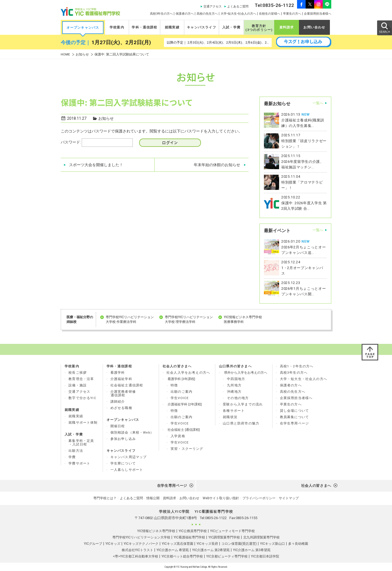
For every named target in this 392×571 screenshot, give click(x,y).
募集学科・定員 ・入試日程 (81, 443)
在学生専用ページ (294, 423)
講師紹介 (118, 402)
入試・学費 (231, 27)
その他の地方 (238, 398)
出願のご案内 (182, 392)
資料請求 (287, 27)
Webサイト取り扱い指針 (221, 498)
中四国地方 (236, 379)
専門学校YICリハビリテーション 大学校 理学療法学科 (189, 319)
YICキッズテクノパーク (141, 544)
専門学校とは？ (105, 498)
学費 (72, 457)
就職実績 (172, 27)
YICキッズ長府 (207, 544)
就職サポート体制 (83, 423)
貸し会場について (294, 411)
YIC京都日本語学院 (265, 556)
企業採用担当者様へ (318, 14)
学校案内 (117, 27)
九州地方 (234, 385)
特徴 (174, 385)
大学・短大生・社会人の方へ (304, 379)
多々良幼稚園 (298, 544)
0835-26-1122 (216, 518)
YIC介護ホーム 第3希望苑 (252, 550)
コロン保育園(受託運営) (239, 544)
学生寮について (123, 463)
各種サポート (234, 411)
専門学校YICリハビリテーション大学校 (141, 537)
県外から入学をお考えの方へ (246, 373)
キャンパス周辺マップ (129, 457)
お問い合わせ (314, 27)
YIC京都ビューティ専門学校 (227, 556)
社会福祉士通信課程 (127, 385)
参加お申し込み (123, 439)
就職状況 (230, 417)
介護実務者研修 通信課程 (123, 393)
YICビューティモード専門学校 (232, 531)
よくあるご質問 (238, 6)
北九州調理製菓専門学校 (261, 537)
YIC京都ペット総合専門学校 (182, 556)
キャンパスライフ (201, 27)
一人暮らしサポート (127, 470)
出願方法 (76, 451)
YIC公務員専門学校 (193, 531)
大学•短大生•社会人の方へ (238, 14)
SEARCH (384, 28)
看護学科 (118, 373)
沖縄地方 (234, 392)
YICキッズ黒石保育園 (178, 544)
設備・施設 (78, 385)
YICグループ (93, 544)
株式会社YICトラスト (137, 550)
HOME (65, 55)
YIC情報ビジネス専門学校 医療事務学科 (243, 319)
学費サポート (79, 463)
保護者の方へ (185, 14)
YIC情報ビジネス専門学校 (156, 531)
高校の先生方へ (207, 14)
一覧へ (318, 103)
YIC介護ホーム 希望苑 (173, 550)
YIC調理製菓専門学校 (224, 537)
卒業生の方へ (292, 14)
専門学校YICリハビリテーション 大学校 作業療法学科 (130, 319)
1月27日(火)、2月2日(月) (121, 43)
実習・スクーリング (187, 449)
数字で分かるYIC (82, 398)
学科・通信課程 (144, 27)
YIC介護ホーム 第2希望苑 (211, 550)
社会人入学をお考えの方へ (188, 373)
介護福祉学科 (121, 379)
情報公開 (153, 498)
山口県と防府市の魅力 (241, 423)
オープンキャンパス (83, 28)
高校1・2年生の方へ (297, 366)
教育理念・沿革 (81, 379)
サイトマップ (289, 498)
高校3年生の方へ (161, 14)
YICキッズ (113, 544)
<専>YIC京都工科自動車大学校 (136, 556)
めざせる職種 (121, 408)
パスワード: (97, 143)
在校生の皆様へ (270, 14)
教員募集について (294, 417)
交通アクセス (213, 6)
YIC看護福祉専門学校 (189, 537)
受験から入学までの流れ (243, 404)
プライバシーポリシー (259, 498)
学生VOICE (180, 398)
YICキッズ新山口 (272, 544)
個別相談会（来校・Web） (132, 432)
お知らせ (82, 55)
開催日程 (118, 426)
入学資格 (178, 436)
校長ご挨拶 (78, 373)
